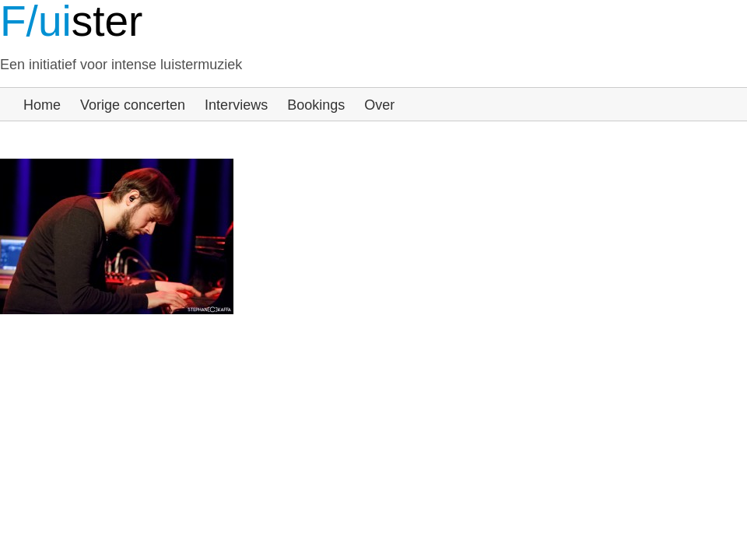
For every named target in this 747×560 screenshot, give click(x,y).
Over (379, 105)
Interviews (236, 105)
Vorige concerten (133, 105)
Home (42, 105)
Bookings (316, 105)
